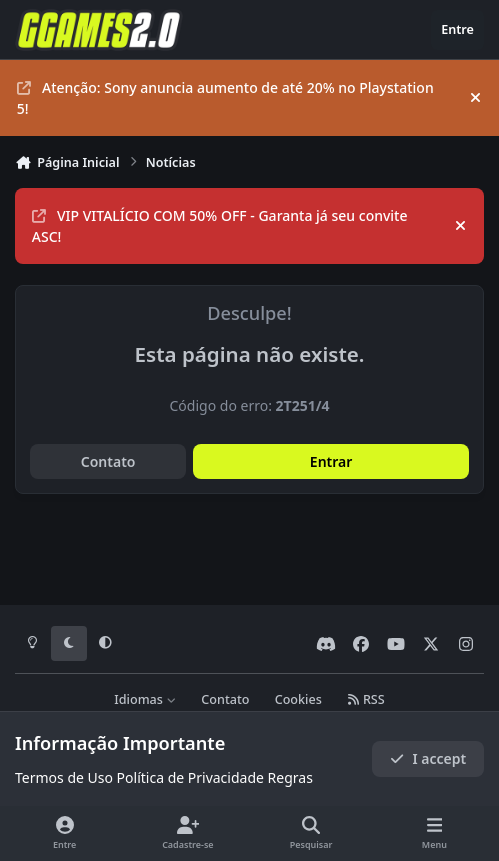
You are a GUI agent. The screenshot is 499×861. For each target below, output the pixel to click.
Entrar (331, 461)
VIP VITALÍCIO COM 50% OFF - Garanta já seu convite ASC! (220, 226)
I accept (428, 758)
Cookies (298, 699)
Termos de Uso (64, 777)
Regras (290, 777)
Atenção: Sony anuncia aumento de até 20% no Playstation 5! (225, 98)
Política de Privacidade (190, 777)
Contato (108, 461)
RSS (366, 699)
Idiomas (145, 699)
